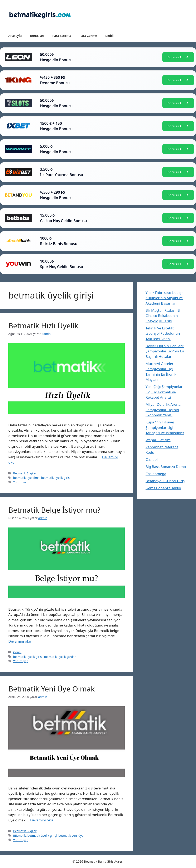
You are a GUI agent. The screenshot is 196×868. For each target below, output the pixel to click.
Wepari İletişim (158, 440)
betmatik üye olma (26, 478)
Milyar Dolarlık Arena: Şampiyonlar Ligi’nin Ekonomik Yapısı (163, 410)
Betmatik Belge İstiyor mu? (54, 510)
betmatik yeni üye (71, 836)
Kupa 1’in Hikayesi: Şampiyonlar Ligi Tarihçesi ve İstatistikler (165, 427)
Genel (17, 652)
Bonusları (37, 36)
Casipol (152, 459)
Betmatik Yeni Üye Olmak (52, 689)
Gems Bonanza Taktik (163, 488)
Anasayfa (15, 36)
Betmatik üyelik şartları (60, 657)
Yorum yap (21, 482)
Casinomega (156, 474)
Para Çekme (88, 36)
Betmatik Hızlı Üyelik (43, 326)
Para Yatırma (62, 36)
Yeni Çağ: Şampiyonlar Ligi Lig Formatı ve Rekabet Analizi (164, 392)
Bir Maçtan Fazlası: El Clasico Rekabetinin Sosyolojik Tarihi (163, 316)
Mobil (109, 36)
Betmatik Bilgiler (25, 473)
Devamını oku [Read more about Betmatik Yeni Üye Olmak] (42, 820)
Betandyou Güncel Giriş (165, 481)
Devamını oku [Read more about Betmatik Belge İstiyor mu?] (20, 641)
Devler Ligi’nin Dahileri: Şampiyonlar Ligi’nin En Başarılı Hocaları (165, 351)
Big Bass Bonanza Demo (166, 467)
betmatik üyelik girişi (56, 478)
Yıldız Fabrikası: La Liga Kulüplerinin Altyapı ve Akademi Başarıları (165, 298)
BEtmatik (19, 836)
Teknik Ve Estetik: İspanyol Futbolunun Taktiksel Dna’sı (163, 333)
